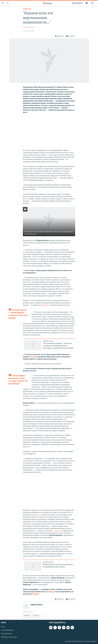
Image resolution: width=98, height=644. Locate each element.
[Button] (59, 36)
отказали (33, 357)
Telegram (36, 594)
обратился (58, 531)
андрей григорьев (29, 27)
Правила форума (6, 634)
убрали (39, 515)
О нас (3, 627)
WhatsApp (50, 592)
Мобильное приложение (9, 637)
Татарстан (27, 9)
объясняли (46, 305)
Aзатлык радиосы (77, 3)
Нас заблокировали (7, 630)
